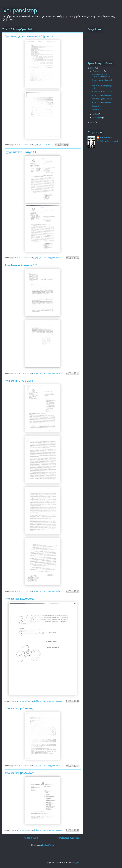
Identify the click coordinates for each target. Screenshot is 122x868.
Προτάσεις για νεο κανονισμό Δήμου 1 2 (29, 37)
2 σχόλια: (48, 145)
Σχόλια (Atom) (48, 845)
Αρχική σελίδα (31, 838)
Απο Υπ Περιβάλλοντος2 (20, 709)
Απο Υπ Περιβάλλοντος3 (20, 599)
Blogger (76, 862)
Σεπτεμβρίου (98, 71)
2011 (93, 68)
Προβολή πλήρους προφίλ (108, 141)
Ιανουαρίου (97, 118)
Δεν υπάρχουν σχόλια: (53, 258)
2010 (93, 122)
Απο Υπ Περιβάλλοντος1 (20, 773)
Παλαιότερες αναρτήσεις (69, 838)
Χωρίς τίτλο (97, 106)
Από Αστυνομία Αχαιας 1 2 (21, 265)
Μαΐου (95, 114)
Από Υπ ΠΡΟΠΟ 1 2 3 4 (19, 381)
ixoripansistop (106, 137)
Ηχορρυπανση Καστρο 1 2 (20, 152)
